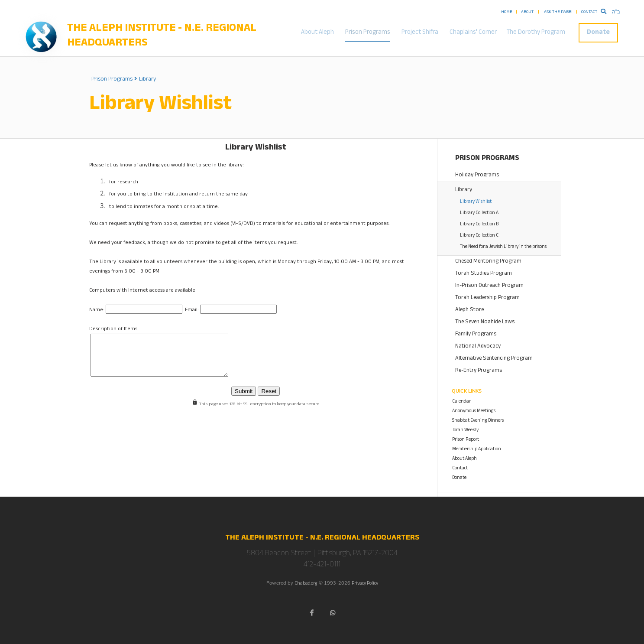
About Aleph (317, 33)
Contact (589, 12)
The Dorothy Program (536, 33)
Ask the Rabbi (558, 12)
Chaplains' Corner (473, 33)
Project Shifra (420, 33)
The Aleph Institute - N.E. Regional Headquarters (162, 37)
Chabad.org (306, 584)
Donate (598, 33)
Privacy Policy (365, 584)
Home (507, 12)
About (527, 12)
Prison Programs (368, 33)
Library (147, 80)
